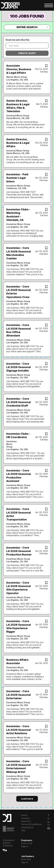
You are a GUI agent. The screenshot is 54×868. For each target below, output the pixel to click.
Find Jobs (26, 859)
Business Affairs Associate (17, 661)
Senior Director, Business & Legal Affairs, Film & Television (18, 106)
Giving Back (27, 827)
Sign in (25, 846)
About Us (26, 821)
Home (24, 815)
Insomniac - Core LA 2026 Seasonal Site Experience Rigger (19, 626)
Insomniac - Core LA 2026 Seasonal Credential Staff (19, 402)
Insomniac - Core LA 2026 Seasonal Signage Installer (19, 367)
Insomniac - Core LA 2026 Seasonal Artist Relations (19, 730)
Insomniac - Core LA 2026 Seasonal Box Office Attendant (19, 330)
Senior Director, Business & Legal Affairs (18, 143)
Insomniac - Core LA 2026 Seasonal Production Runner (19, 551)
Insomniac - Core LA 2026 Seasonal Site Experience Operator (19, 588)
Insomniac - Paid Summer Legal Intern (17, 178)
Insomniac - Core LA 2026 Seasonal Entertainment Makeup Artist (19, 767)
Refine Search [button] (27, 27)
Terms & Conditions (31, 824)
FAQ (23, 830)
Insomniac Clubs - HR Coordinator (18, 435)
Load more (27, 799)
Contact (25, 818)
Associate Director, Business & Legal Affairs (19, 69)
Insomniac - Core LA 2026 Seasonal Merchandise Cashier (19, 253)
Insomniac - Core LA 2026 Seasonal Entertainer (19, 695)
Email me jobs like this (17, 40)
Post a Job (27, 843)
